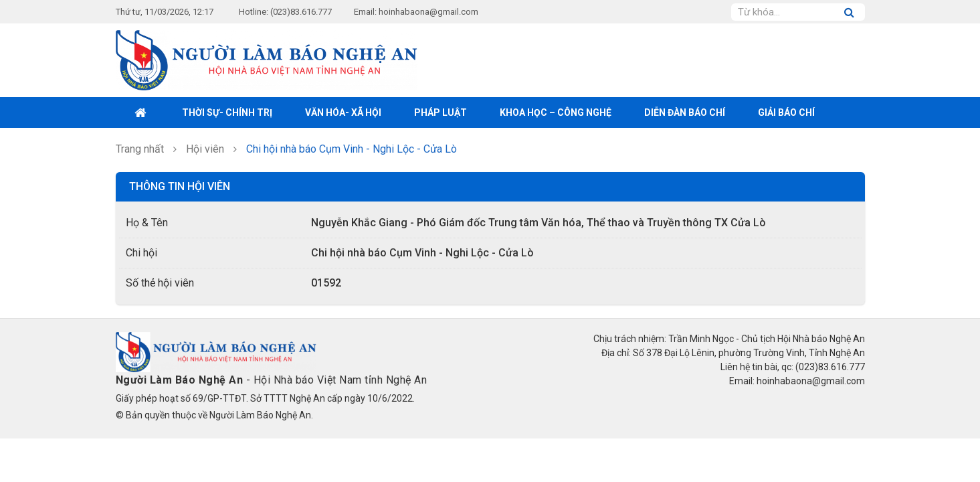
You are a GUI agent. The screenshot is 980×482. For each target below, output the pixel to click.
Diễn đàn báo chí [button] (685, 112)
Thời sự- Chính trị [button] (227, 112)
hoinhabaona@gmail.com (428, 12)
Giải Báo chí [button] (786, 112)
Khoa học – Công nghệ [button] (556, 112)
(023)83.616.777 (301, 12)
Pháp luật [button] (440, 112)
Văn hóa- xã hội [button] (343, 112)
